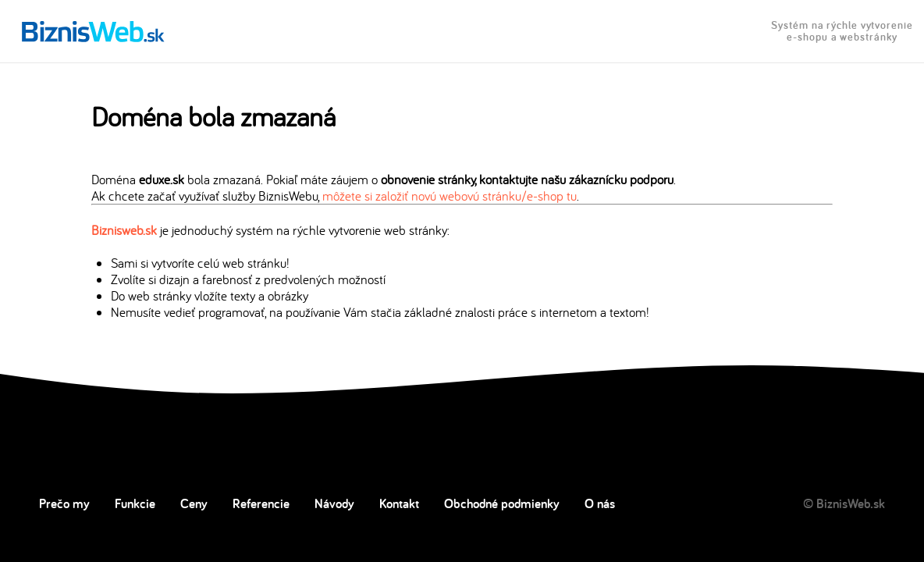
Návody (334, 503)
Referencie (261, 503)
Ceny (194, 503)
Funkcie (135, 503)
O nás (600, 503)
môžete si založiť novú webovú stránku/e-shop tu (450, 196)
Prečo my (64, 503)
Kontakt (399, 503)
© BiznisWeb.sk (844, 503)
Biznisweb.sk (124, 230)
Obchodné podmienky (502, 503)
